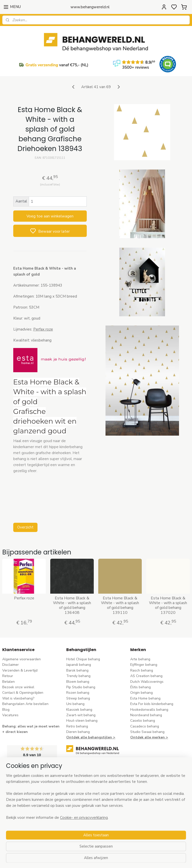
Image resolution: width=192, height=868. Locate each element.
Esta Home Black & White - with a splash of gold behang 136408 (72, 606)
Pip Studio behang (81, 687)
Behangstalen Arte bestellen (25, 704)
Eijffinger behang (144, 665)
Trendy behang (78, 676)
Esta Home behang (145, 698)
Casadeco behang (145, 726)
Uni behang (75, 704)
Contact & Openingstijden (23, 693)
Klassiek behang (79, 710)
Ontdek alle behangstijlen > (91, 737)
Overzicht (25, 527)
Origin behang (141, 693)
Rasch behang (142, 670)
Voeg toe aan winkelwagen (50, 216)
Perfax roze (43, 329)
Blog (6, 710)
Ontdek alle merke (146, 737)
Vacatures (10, 715)
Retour (8, 676)
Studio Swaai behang (147, 732)
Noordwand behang (146, 715)
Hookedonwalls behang (149, 710)
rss (127, 859)
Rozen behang (78, 693)
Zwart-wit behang (81, 715)
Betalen (8, 682)
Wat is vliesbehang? (18, 698)
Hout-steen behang (82, 721)
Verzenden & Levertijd (20, 670)
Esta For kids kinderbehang (152, 704)
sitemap (118, 859)
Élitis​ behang (140, 687)
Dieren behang (78, 732)
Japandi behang (79, 665)
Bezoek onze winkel (18, 687)
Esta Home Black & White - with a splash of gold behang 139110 (120, 606)
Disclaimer (10, 665)
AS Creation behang (146, 676)
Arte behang (140, 659)
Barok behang (77, 670)
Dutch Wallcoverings (147, 682)
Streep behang (78, 698)
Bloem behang (78, 682)
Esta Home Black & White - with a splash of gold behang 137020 (168, 606)
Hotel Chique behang (83, 659)
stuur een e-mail (79, 797)
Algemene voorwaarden (21, 659)
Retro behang (77, 726)
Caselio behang (143, 721)
